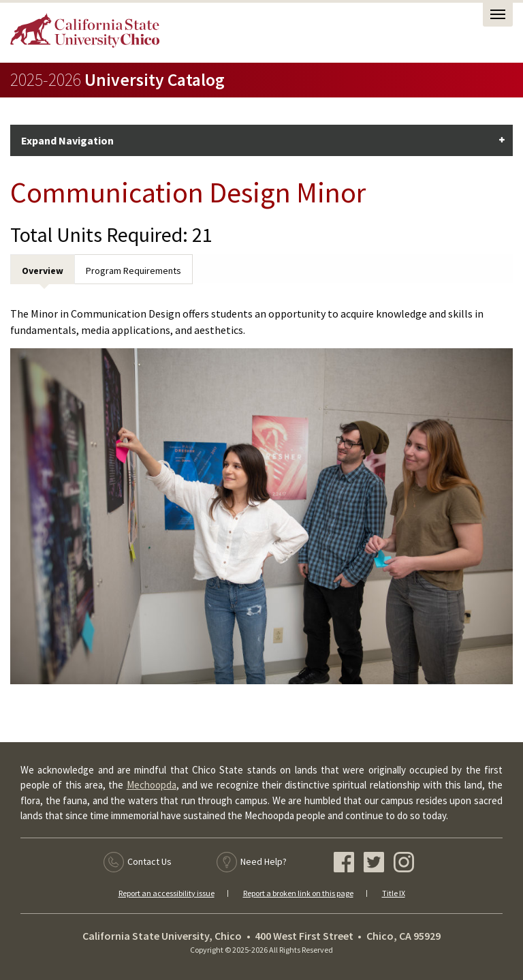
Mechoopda (152, 785)
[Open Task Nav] (498, 15)
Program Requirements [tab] (133, 271)
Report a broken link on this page (298, 893)
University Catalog (117, 80)
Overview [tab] (43, 271)
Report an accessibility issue (167, 893)
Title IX (394, 893)
